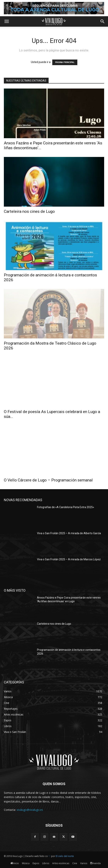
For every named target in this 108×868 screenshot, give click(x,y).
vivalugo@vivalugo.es (30, 810)
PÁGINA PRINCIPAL (65, 62)
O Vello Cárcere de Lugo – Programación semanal (48, 480)
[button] (7, 21)
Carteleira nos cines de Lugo (29, 211)
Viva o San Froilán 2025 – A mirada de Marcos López (69, 559)
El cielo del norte (65, 856)
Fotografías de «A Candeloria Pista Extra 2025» (66, 507)
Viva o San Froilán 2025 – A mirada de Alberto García (69, 533)
